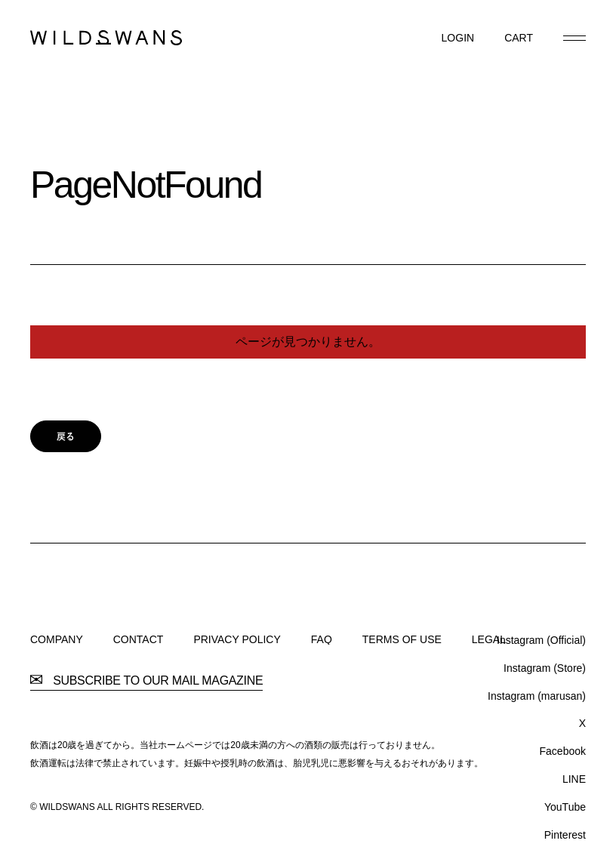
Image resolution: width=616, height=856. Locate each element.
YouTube (565, 807)
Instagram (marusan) (537, 696)
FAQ (322, 639)
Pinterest (565, 835)
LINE (574, 779)
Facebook (563, 751)
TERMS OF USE (402, 639)
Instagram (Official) (541, 640)
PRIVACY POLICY (237, 639)
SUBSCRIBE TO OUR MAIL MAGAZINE (146, 681)
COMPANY (57, 639)
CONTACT (139, 639)
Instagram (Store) (545, 668)
